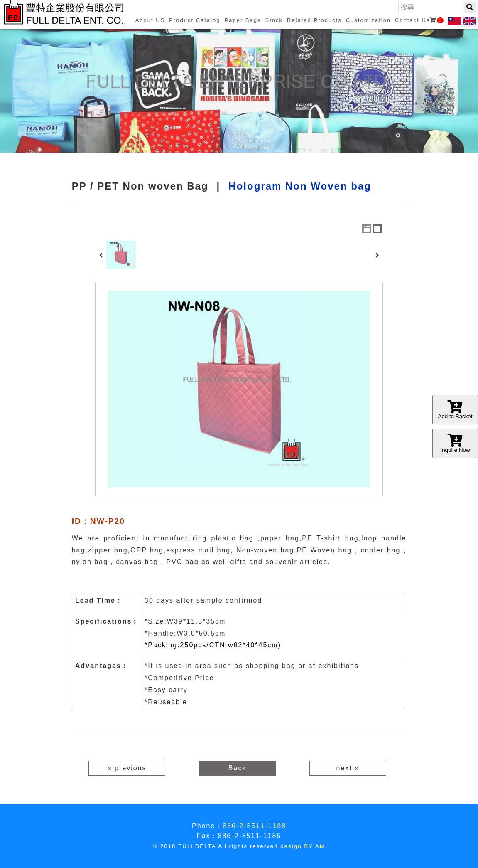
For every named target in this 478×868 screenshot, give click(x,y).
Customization (368, 20)
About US (150, 20)
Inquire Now (455, 443)
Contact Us (419, 20)
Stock (274, 20)
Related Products (314, 20)
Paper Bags (243, 20)
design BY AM (303, 846)
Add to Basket (455, 410)
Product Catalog (195, 20)
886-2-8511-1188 (254, 826)
